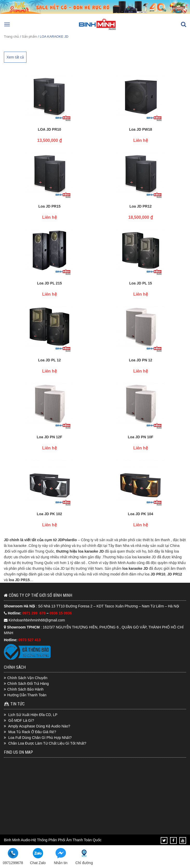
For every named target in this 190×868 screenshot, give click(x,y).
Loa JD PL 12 (50, 360)
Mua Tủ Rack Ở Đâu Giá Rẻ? (32, 732)
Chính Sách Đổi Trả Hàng (28, 684)
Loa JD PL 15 (141, 283)
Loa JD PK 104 (141, 514)
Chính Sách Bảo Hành (25, 689)
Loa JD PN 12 (141, 360)
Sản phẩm (29, 37)
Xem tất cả (15, 57)
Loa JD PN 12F (49, 437)
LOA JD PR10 (50, 129)
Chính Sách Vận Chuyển (27, 678)
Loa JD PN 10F (140, 437)
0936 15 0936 (61, 613)
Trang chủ (11, 37)
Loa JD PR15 (50, 206)
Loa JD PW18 (141, 129)
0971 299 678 (34, 613)
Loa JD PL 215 (49, 283)
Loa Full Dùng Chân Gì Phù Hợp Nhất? (40, 738)
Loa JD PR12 (141, 206)
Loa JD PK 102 (49, 514)
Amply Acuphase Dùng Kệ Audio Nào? (39, 726)
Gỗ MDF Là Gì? (21, 720)
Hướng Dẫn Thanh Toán (27, 695)
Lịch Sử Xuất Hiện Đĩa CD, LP (33, 715)
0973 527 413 (30, 640)
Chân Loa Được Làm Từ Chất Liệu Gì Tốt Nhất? (47, 743)
